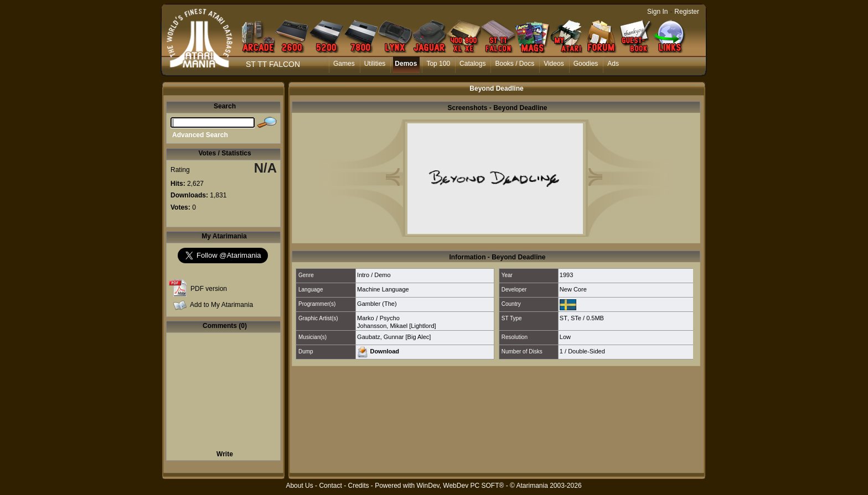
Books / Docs (515, 64)
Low (565, 337)
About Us (299, 486)
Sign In (657, 12)
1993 (566, 275)
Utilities (375, 64)
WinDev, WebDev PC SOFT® (461, 486)
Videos (554, 64)
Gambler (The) (377, 304)
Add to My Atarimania (221, 305)
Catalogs (472, 64)
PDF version (209, 289)
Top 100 (438, 64)
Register (687, 12)
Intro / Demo (374, 275)
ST (564, 318)
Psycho (390, 318)
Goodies (586, 64)
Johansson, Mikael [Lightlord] (396, 326)
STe (576, 318)
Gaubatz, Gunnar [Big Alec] (394, 337)
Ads (613, 64)
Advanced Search (200, 135)
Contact (330, 486)
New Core (573, 289)
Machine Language (383, 289)
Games (344, 64)
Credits (358, 486)
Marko (366, 318)
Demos (406, 64)
